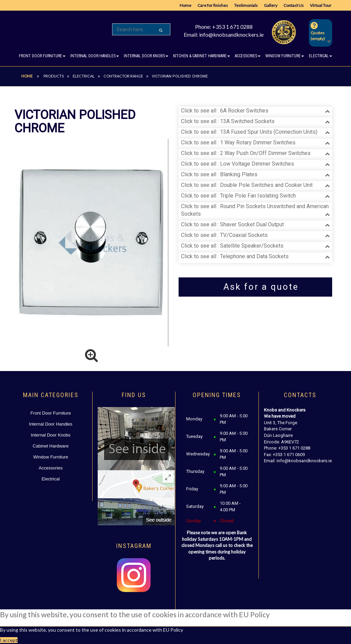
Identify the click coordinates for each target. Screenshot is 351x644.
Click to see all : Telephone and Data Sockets (235, 256)
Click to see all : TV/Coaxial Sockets (224, 235)
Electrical (51, 479)
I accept (9, 640)
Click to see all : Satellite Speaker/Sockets (232, 246)
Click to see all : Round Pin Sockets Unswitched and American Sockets (255, 210)
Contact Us (294, 5)
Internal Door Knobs (51, 435)
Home (185, 5)
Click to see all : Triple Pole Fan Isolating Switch (238, 196)
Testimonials (246, 5)
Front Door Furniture (51, 413)
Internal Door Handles (51, 424)
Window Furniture (51, 457)
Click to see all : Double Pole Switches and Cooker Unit (247, 185)
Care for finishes (213, 5)
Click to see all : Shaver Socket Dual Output (232, 224)
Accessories (51, 468)
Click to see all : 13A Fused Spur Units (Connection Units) (249, 132)
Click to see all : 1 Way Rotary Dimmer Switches (238, 142)
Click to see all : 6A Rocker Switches (225, 111)
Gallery (271, 5)
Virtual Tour (321, 5)
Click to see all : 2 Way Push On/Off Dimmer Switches (246, 153)
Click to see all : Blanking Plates (219, 174)
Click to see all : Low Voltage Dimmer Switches (238, 164)
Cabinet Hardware (51, 446)
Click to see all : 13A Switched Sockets (228, 121)
